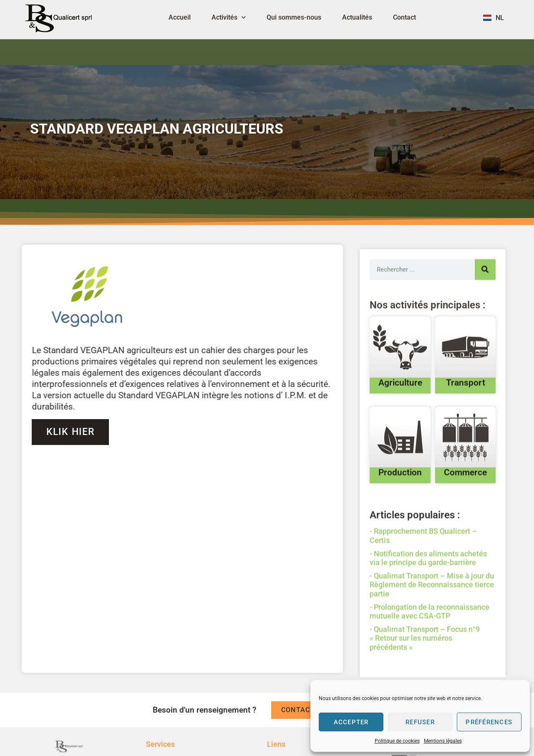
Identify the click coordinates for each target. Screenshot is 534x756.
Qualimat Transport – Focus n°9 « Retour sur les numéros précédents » (425, 672)
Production (400, 506)
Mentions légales (443, 741)
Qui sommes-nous (294, 17)
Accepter (351, 722)
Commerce (465, 506)
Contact (404, 17)
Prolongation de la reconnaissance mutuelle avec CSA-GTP (429, 646)
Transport (466, 417)
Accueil (180, 17)
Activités (229, 17)
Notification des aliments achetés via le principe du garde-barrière (428, 592)
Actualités (357, 17)
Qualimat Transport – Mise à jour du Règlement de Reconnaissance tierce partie (432, 619)
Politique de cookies (397, 741)
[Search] (485, 303)
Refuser (420, 722)
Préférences (489, 722)
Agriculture (400, 417)
